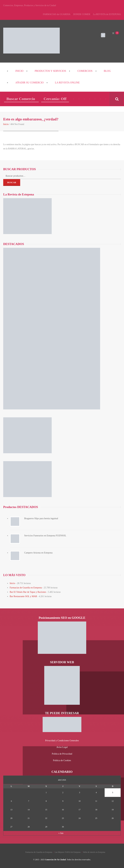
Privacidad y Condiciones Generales (62, 740)
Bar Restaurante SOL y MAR (23, 596)
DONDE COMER (83, 14)
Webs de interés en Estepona (94, 851)
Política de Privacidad (62, 753)
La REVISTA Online (67, 83)
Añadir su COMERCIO (29, 83)
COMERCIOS (85, 71)
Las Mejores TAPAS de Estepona (68, 851)
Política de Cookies (62, 759)
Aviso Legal (62, 746)
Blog (107, 71)
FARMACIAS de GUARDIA (58, 14)
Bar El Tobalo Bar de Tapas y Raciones (27, 591)
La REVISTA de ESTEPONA (107, 14)
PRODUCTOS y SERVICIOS (50, 71)
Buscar (12, 182)
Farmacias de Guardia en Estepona (25, 587)
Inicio (19, 71)
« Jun (61, 832)
